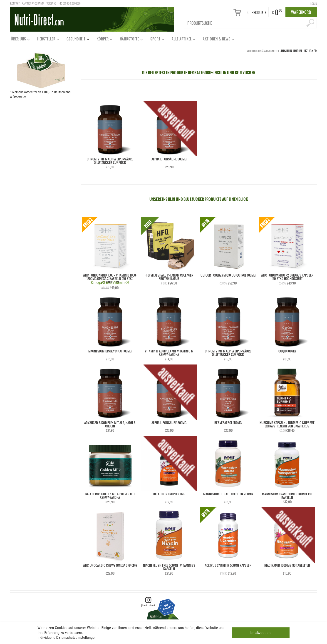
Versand (52, 3)
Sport (155, 40)
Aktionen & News (216, 40)
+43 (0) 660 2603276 (70, 3)
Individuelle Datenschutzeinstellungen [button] (67, 637)
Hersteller (46, 40)
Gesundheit (76, 40)
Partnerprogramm (33, 3)
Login (314, 4)
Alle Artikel (181, 40)
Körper (103, 40)
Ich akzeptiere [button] (261, 633)
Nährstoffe (129, 40)
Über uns (18, 40)
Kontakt (15, 3)
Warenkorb (301, 12)
